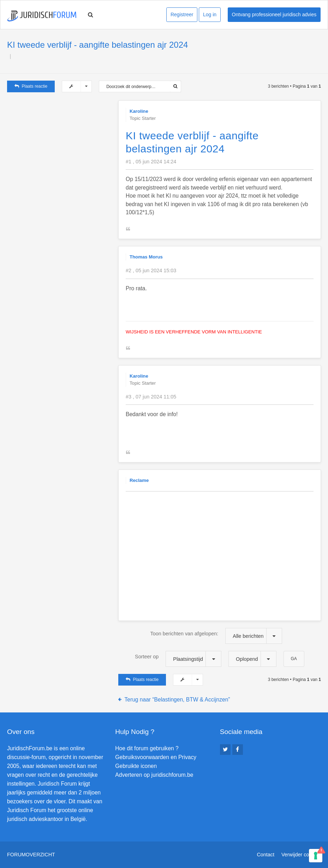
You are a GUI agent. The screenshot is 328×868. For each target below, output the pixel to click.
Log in (210, 14)
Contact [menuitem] (266, 855)
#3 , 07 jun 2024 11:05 (151, 397)
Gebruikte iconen (136, 766)
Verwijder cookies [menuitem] (301, 855)
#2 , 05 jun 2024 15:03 (151, 270)
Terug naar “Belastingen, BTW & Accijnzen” (177, 700)
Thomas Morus (146, 257)
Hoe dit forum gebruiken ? (147, 748)
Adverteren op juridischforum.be (154, 775)
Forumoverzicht (31, 855)
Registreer (182, 14)
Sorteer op (178, 659)
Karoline (139, 111)
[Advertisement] (60, 145)
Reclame (139, 480)
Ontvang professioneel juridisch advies (274, 14)
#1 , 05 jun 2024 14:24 (151, 162)
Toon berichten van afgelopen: (216, 636)
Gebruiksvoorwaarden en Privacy (156, 757)
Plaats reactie (31, 86)
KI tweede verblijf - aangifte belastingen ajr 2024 (97, 45)
